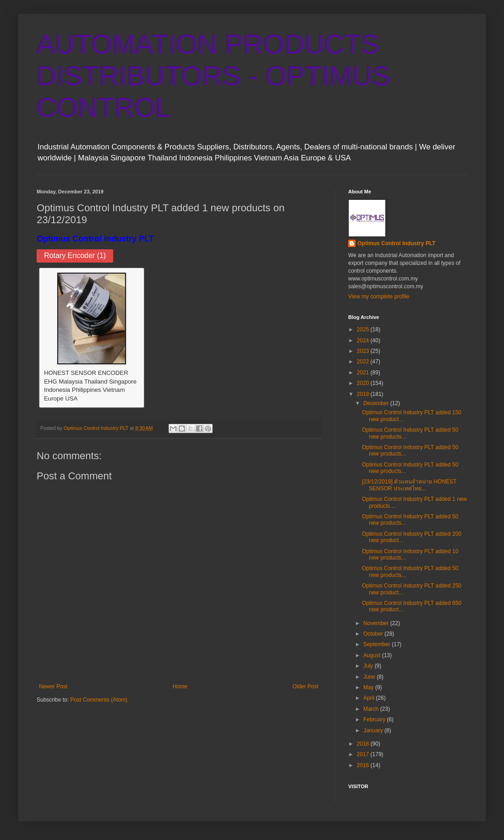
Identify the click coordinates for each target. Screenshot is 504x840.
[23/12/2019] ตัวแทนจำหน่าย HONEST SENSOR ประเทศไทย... (409, 485)
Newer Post (53, 686)
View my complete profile (379, 296)
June (370, 677)
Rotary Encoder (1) (75, 255)
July (369, 666)
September (378, 644)
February (375, 719)
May (369, 687)
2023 (364, 351)
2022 (364, 362)
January (374, 730)
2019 (364, 394)
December (377, 403)
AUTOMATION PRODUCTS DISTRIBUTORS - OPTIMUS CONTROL (214, 76)
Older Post (305, 686)
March (372, 709)
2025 (364, 329)
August (373, 655)
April (370, 698)
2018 (364, 744)
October (374, 634)
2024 (364, 340)
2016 (364, 765)
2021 (364, 373)
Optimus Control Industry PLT (95, 239)
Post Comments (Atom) (99, 700)
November (377, 623)
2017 (364, 754)
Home (180, 686)
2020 (364, 383)
